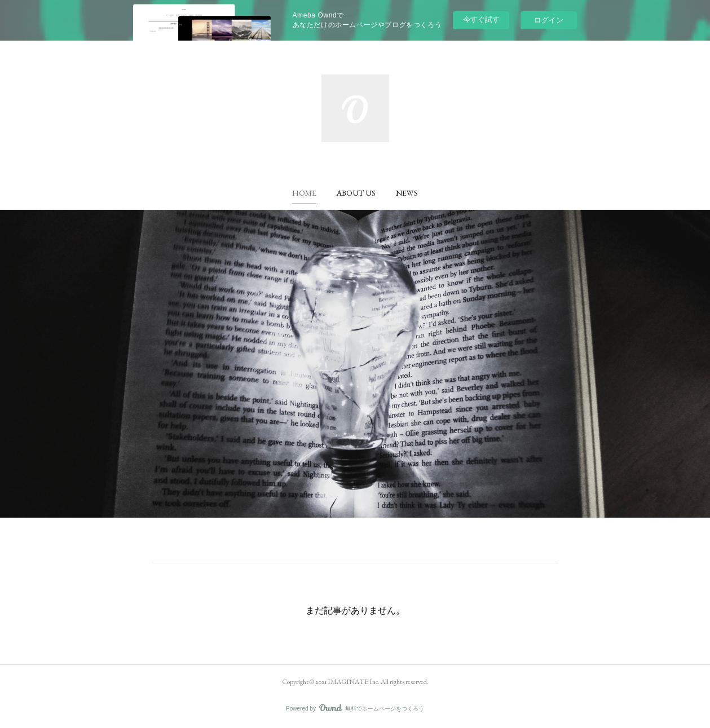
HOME (304, 193)
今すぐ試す (481, 19)
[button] (304, 193)
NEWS (407, 193)
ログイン (549, 20)
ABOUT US (356, 193)
